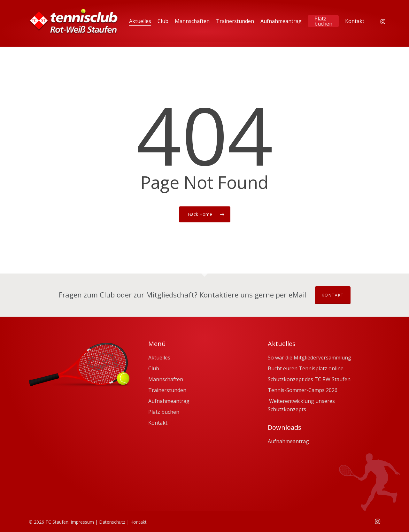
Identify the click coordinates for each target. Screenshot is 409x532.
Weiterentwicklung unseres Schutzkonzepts (301, 405)
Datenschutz (112, 522)
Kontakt (333, 295)
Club (154, 368)
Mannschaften (166, 379)
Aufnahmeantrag (169, 401)
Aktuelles (159, 358)
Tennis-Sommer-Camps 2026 (303, 390)
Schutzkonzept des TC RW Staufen (309, 379)
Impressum (82, 522)
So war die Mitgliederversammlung (309, 358)
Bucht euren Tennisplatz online (306, 368)
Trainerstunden (167, 390)
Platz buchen (164, 412)
